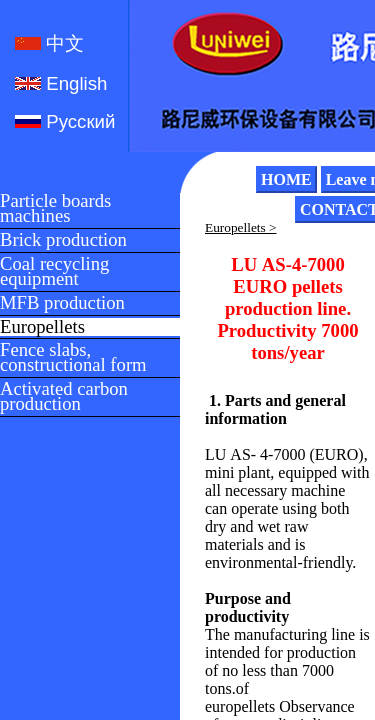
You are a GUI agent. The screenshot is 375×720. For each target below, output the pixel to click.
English (74, 83)
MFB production (62, 303)
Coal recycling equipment (54, 272)
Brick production (63, 240)
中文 (62, 43)
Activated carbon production (64, 397)
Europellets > (241, 227)
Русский (78, 121)
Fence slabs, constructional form (73, 358)
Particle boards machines (55, 209)
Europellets (42, 327)
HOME (286, 179)
